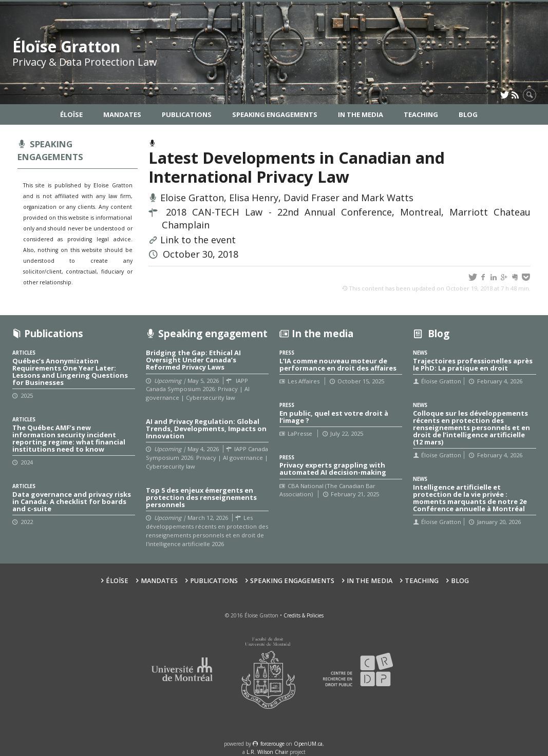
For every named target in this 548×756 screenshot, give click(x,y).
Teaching (421, 114)
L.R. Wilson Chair (267, 752)
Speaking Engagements (275, 114)
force (272, 744)
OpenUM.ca (308, 744)
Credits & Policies (304, 615)
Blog (468, 114)
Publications (187, 114)
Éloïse (71, 114)
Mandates (122, 114)
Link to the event (198, 240)
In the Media (361, 114)
